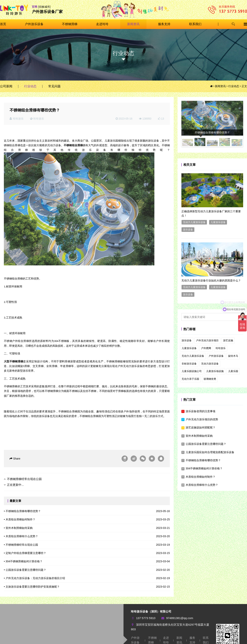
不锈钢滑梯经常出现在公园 (24, 479)
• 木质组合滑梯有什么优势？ (21, 536)
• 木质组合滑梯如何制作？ (20, 519)
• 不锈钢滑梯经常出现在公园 (21, 545)
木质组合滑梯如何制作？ (200, 490)
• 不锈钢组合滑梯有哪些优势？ (22, 511)
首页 (3, 24)
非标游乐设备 (189, 377)
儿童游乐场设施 (215, 385)
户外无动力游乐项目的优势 (202, 433)
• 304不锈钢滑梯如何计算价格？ (23, 561)
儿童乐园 (233, 385)
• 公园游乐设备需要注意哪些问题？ (25, 570)
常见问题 (54, 86)
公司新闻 (6, 86)
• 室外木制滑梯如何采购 (18, 528)
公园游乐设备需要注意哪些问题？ (206, 458)
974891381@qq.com (177, 618)
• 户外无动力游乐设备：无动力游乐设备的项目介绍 (34, 578)
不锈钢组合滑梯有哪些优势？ (203, 474)
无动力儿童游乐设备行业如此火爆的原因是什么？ (211, 294)
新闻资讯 (133, 24)
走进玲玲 (102, 24)
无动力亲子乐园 (190, 393)
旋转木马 (233, 370)
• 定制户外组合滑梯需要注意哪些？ (25, 553)
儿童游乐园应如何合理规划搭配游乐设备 (210, 466)
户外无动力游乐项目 (207, 354)
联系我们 (195, 24)
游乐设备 (96, 150)
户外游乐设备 (34, 24)
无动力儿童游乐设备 (194, 236)
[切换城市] (44, 7)
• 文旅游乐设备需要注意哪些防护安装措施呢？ (32, 587)
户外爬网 (206, 362)
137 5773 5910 (143, 618)
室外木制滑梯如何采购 (199, 449)
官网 (35, 7)
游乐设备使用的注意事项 (200, 425)
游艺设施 (228, 354)
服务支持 (164, 24)
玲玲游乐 (39, 119)
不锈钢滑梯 (70, 24)
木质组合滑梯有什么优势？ (202, 499)
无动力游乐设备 (210, 377)
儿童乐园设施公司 (192, 385)
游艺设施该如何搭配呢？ (200, 441)
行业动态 (30, 86)
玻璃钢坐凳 (210, 393)
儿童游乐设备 (218, 236)
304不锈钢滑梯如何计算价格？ (204, 482)
